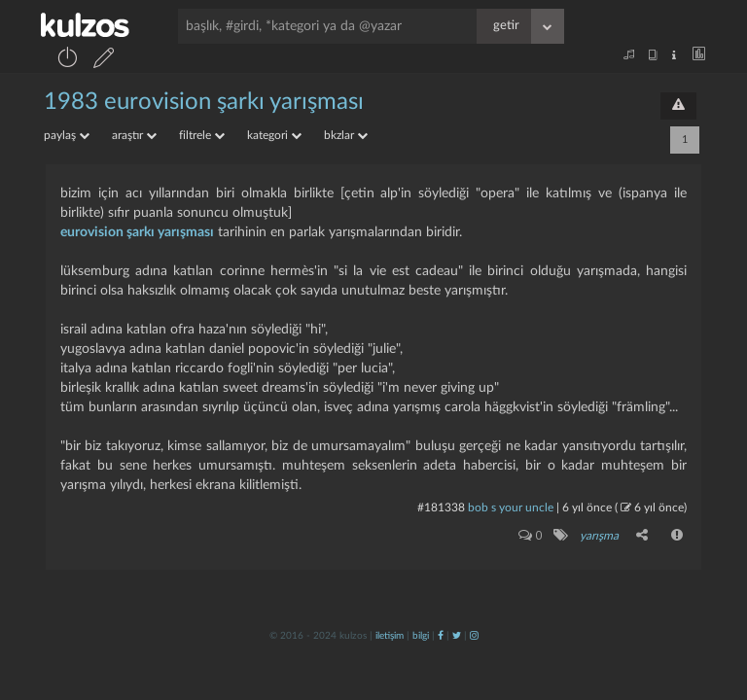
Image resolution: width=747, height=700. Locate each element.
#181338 (441, 507)
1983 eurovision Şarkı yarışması (204, 102)
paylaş (67, 135)
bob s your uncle (511, 507)
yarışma (599, 536)
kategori (274, 135)
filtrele (202, 135)
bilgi (421, 636)
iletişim (390, 636)
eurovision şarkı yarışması (137, 232)
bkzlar (346, 135)
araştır (134, 135)
